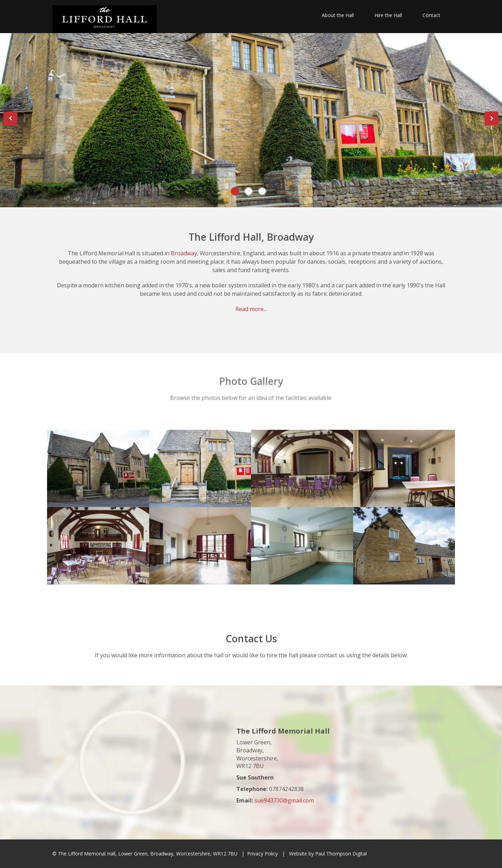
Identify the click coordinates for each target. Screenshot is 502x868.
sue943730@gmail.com (284, 800)
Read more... (251, 309)
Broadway (184, 253)
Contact (431, 15)
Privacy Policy (263, 854)
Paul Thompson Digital (341, 854)
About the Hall (338, 15)
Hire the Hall (388, 15)
